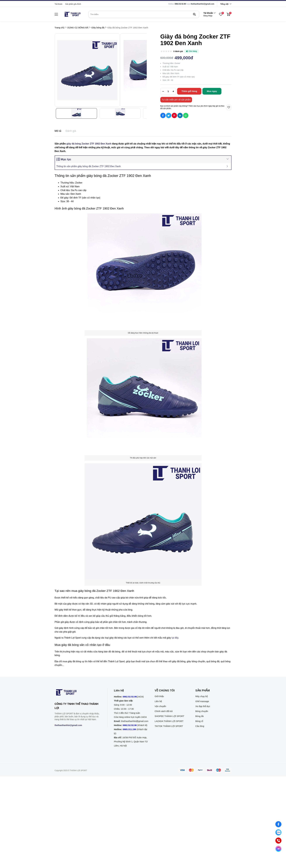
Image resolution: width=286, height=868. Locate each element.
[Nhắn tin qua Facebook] (278, 824)
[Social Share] (163, 115)
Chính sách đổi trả (164, 711)
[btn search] (194, 14)
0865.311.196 (129, 729)
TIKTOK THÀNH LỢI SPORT (169, 726)
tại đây (175, 638)
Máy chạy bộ (202, 696)
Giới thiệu (159, 696)
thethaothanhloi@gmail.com (202, 4)
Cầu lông (200, 726)
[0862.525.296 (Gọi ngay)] (278, 841)
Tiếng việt (224, 4)
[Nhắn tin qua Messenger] (278, 849)
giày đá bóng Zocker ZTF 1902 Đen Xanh (89, 144)
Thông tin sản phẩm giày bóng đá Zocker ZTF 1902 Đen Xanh (89, 166)
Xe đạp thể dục (203, 706)
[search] (144, 14)
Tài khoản (59, 4)
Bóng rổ (199, 721)
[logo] (72, 14)
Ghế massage (202, 701)
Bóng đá (199, 716)
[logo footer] (78, 693)
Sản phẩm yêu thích (73, 4)
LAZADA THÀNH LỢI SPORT (169, 721)
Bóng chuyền (202, 711)
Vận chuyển (160, 706)
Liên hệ (158, 701)
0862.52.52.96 (180, 4)
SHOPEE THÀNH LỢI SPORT (169, 716)
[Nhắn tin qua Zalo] (278, 832)
